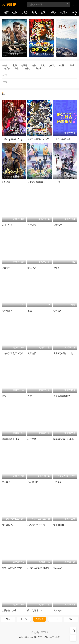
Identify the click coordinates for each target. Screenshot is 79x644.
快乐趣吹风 (7, 525)
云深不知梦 (7, 225)
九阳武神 (6, 182)
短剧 (34, 12)
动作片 (17, 69)
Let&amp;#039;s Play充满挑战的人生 (20, 139)
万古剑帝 (32, 225)
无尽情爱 (32, 353)
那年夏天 (6, 482)
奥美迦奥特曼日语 (10, 439)
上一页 (24, 619)
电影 (15, 12)
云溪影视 (9, 4)
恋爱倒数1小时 (9, 611)
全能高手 (58, 225)
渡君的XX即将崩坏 (36, 182)
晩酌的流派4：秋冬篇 (64, 439)
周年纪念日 (7, 311)
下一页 (55, 619)
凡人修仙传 (33, 482)
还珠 (4, 396)
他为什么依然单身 (62, 139)
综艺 (74, 12)
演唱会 (7, 69)
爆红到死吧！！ (35, 611)
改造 (30, 311)
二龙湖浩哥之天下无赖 (13, 353)
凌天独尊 (6, 268)
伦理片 (64, 12)
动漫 (43, 12)
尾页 (71, 619)
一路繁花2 (58, 482)
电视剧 (25, 12)
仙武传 (57, 182)
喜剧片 (28, 69)
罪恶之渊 (58, 568)
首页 (6, 12)
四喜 (30, 396)
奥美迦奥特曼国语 (62, 396)
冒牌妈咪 (58, 611)
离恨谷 (57, 268)
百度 (21, 637)
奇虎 (40, 637)
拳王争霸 (32, 268)
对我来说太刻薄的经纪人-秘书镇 (43, 568)
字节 (52, 637)
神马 (27, 637)
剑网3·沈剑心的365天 (12, 568)
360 (58, 637)
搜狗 (34, 637)
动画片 (53, 12)
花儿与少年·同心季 (36, 525)
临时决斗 (58, 311)
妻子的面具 (59, 525)
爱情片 (39, 69)
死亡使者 (32, 439)
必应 (46, 637)
